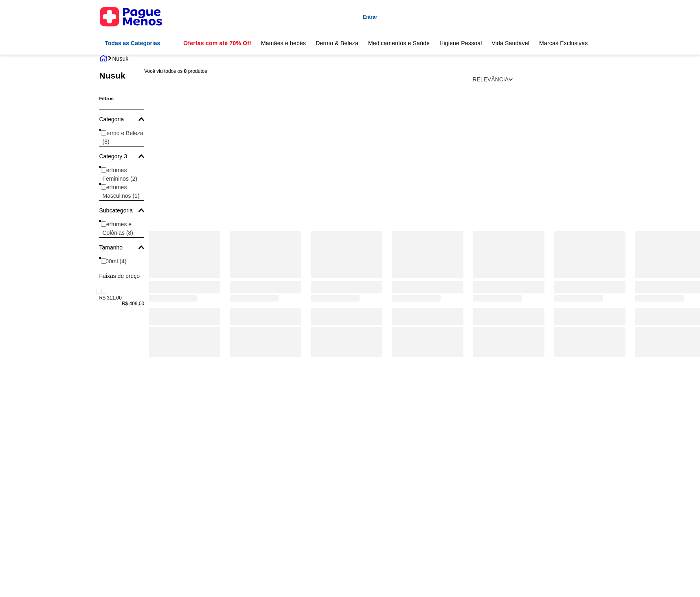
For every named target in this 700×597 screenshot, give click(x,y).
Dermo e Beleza (123, 137)
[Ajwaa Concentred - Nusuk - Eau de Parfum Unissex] (428, 166)
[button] (122, 119)
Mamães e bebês (283, 43)
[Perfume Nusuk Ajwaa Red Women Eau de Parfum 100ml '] (185, 166)
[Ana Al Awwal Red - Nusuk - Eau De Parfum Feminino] (509, 166)
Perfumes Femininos (120, 174)
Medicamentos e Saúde (399, 43)
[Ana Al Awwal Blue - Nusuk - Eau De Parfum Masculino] (590, 166)
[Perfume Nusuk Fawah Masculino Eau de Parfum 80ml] (266, 166)
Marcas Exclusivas (564, 43)
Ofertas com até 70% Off (217, 43)
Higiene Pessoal (461, 43)
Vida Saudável (510, 43)
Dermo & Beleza (337, 43)
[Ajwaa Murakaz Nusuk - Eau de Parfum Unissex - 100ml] (347, 166)
